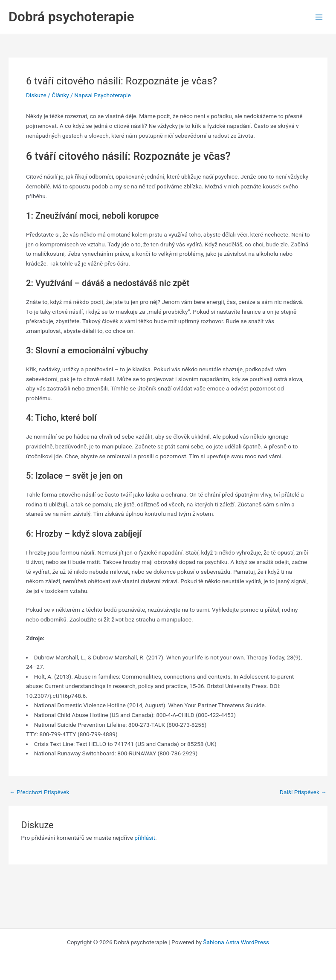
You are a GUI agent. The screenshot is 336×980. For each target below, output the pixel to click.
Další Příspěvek (303, 792)
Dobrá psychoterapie (71, 17)
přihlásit (145, 838)
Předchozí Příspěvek (39, 792)
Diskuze (36, 95)
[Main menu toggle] (319, 17)
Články (60, 95)
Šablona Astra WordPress (236, 942)
